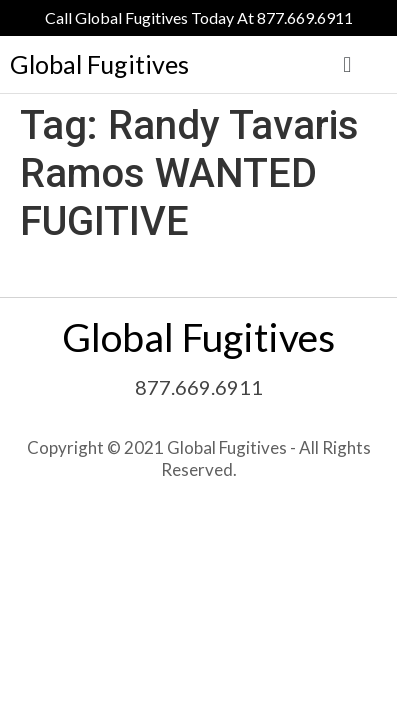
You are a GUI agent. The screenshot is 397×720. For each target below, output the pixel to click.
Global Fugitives (99, 64)
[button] (347, 64)
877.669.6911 (199, 387)
